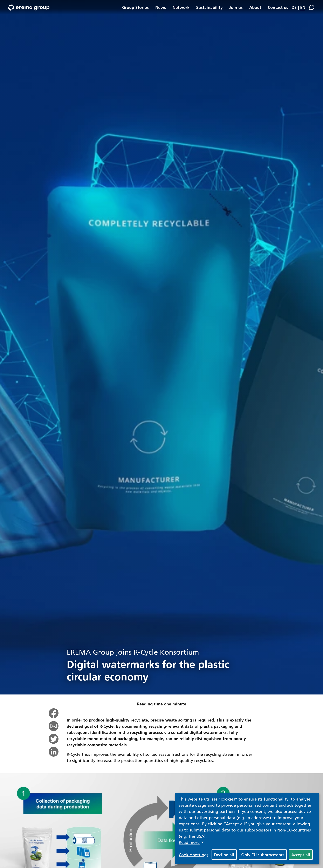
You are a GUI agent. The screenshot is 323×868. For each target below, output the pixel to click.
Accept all (301, 855)
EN (303, 7)
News (161, 7)
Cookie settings (194, 855)
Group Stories (135, 7)
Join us (236, 7)
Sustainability (209, 7)
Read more (189, 842)
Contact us (278, 7)
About (255, 7)
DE (294, 7)
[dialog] (247, 828)
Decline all (224, 855)
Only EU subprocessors (263, 855)
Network (181, 7)
